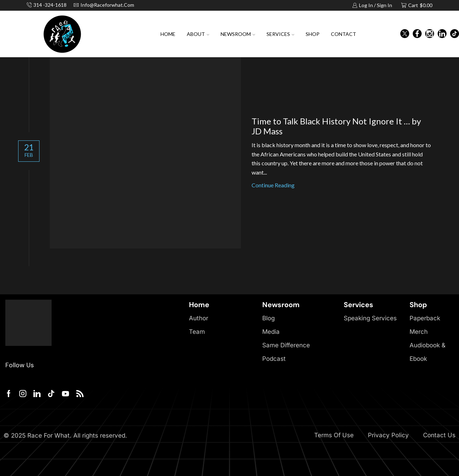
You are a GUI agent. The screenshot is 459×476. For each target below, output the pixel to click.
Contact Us (439, 435)
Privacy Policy (388, 435)
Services (280, 34)
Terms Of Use (334, 435)
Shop (313, 34)
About (198, 34)
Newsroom (238, 34)
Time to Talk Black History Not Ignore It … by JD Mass (336, 126)
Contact (344, 34)
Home (168, 34)
